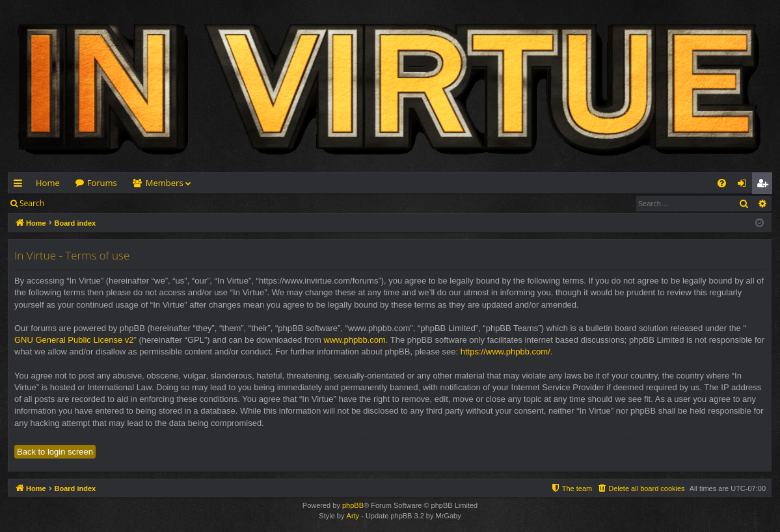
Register (116, 203)
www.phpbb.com (354, 340)
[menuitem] (722, 183)
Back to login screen (55, 452)
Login (73, 203)
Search (32, 203)
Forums (102, 183)
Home (48, 183)
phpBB (353, 505)
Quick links (20, 185)
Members (165, 183)
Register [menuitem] (765, 185)
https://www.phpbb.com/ (505, 352)
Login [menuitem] (745, 185)
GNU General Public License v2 (74, 340)
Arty (353, 516)
